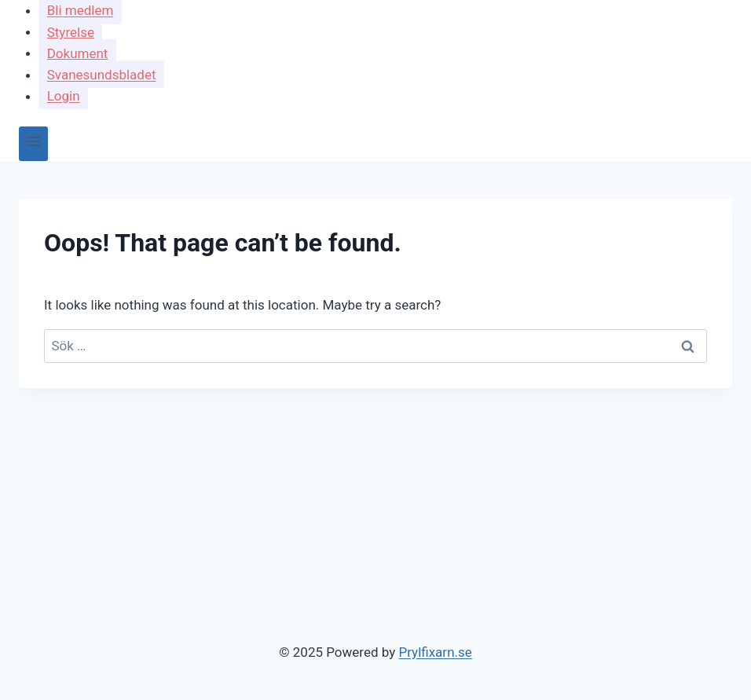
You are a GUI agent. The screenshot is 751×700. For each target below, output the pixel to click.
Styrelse (71, 31)
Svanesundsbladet (102, 75)
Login (64, 96)
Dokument (78, 53)
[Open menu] (33, 143)
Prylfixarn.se (435, 652)
